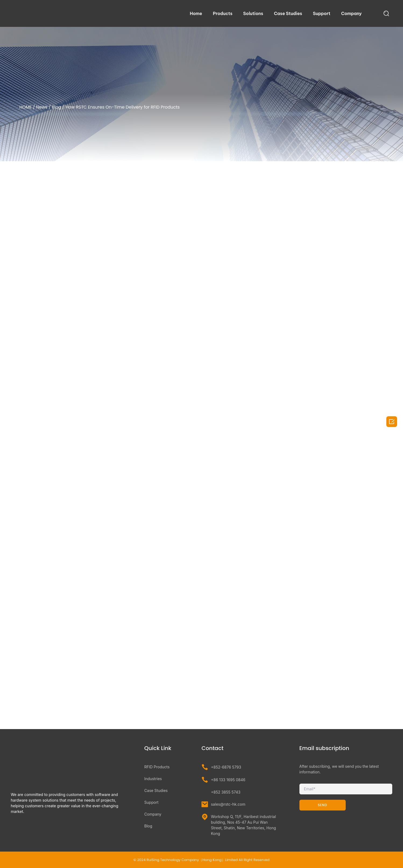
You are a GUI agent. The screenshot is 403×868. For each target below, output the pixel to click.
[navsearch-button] (386, 13)
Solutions (253, 13)
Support (322, 13)
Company (351, 13)
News (42, 107)
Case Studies (288, 13)
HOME (26, 107)
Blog (57, 107)
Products (222, 13)
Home (196, 13)
